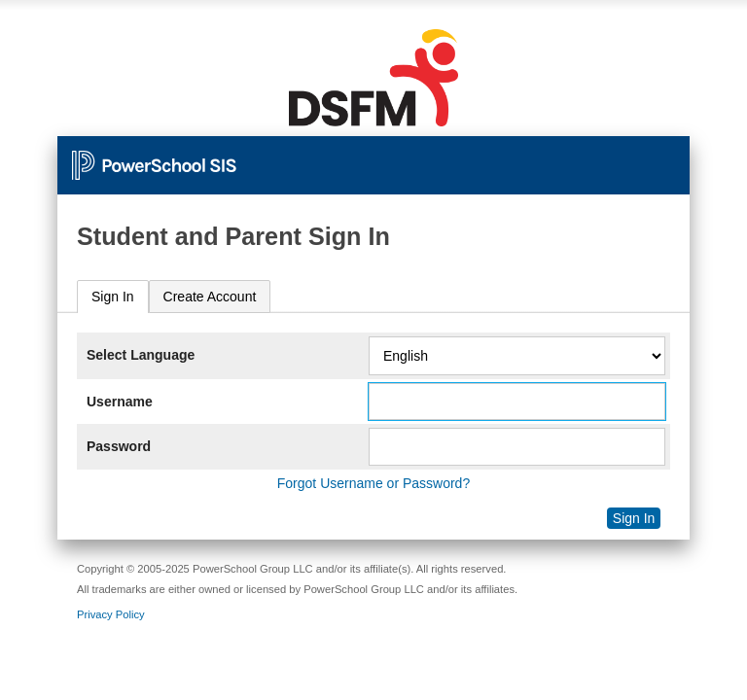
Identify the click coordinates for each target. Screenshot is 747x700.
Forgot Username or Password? (373, 483)
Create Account (210, 297)
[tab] (113, 297)
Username (120, 402)
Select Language (141, 355)
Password (119, 446)
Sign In (113, 297)
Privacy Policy (111, 614)
